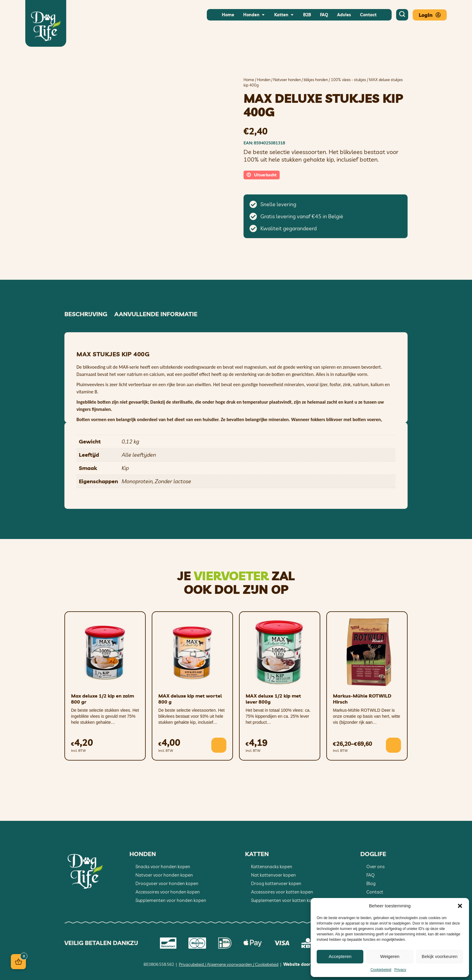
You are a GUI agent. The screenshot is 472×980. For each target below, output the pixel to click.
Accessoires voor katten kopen (282, 892)
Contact (375, 892)
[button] (460, 906)
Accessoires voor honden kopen (168, 892)
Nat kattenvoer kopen (273, 875)
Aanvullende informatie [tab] (156, 314)
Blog (371, 883)
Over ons (376, 867)
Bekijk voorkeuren (440, 956)
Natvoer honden (287, 80)
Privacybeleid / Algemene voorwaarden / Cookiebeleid (229, 964)
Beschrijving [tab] (86, 314)
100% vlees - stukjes (348, 80)
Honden (264, 80)
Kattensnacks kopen (272, 867)
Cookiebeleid (381, 970)
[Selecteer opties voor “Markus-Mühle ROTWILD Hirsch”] (393, 745)
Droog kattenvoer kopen (276, 883)
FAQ (371, 875)
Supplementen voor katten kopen (285, 900)
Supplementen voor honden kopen (171, 900)
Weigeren (390, 956)
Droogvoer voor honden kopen (167, 883)
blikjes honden (316, 80)
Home (249, 80)
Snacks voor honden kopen (163, 867)
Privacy (400, 970)
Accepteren (340, 956)
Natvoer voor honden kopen (164, 875)
